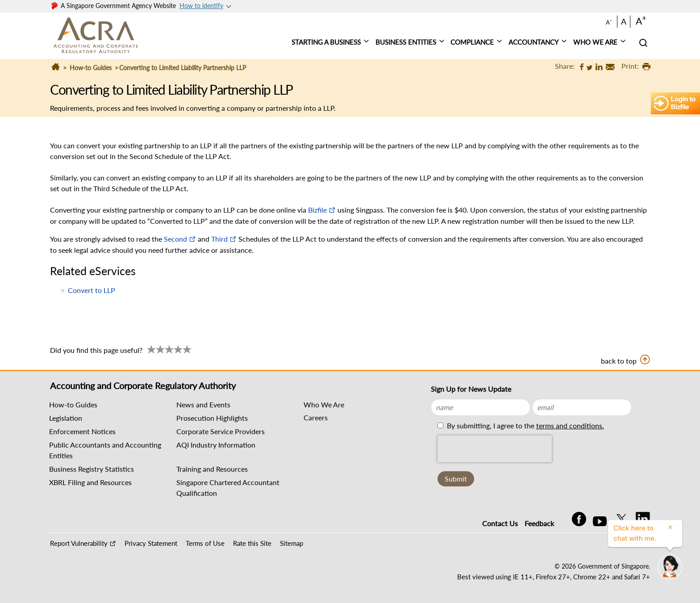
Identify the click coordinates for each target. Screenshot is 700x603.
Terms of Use (205, 543)
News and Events (203, 404)
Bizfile (317, 210)
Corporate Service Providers (221, 431)
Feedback (539, 523)
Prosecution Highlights (212, 418)
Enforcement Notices (82, 431)
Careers (316, 417)
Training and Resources (212, 469)
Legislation (66, 418)
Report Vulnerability (79, 543)
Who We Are (324, 404)
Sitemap (292, 543)
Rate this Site (252, 543)
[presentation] (495, 449)
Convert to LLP (92, 290)
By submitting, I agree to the (525, 425)
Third (219, 239)
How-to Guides (91, 68)
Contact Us (500, 523)
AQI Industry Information (216, 445)
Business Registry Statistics (92, 469)
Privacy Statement (151, 543)
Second (175, 239)
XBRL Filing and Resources (90, 482)
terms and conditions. (570, 425)
